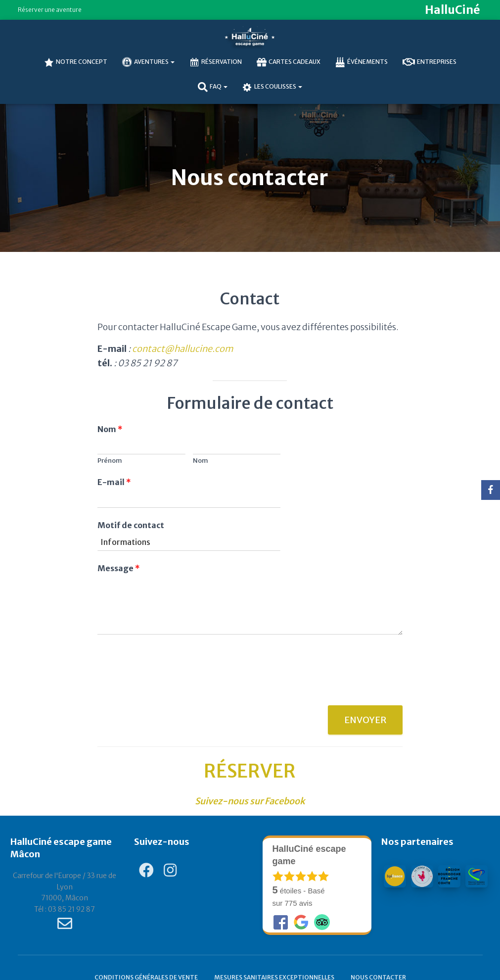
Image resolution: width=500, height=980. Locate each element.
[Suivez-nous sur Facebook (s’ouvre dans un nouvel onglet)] (250, 801)
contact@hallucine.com (183, 349)
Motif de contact (131, 525)
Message (119, 568)
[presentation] (173, 689)
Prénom (110, 461)
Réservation (216, 62)
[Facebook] (491, 490)
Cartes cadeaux (289, 62)
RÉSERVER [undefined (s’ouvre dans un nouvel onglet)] (250, 771)
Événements (362, 62)
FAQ (213, 87)
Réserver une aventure (50, 10)
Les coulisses (272, 87)
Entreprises (430, 62)
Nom (110, 429)
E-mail (114, 482)
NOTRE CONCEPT (76, 62)
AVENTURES (148, 62)
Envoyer (365, 720)
